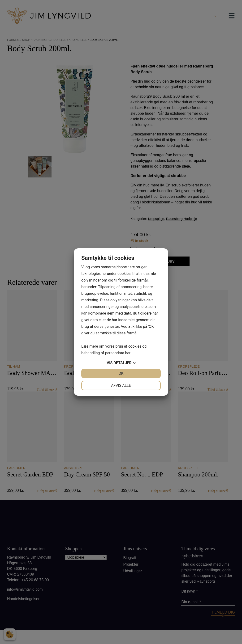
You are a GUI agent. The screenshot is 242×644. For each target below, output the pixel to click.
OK (121, 373)
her (128, 353)
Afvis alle (121, 385)
